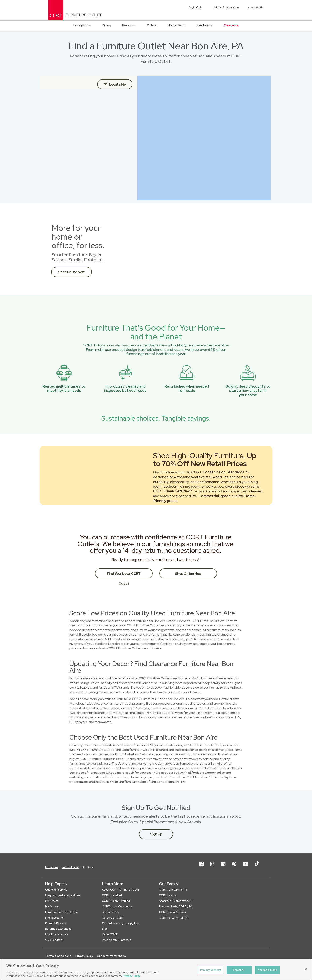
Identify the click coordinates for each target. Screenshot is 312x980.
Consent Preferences (111, 956)
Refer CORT (110, 934)
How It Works (256, 7)
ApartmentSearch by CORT (176, 901)
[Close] (306, 969)
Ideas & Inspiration (227, 7)
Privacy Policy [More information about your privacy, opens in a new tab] (132, 976)
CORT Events (167, 895)
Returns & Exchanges (58, 929)
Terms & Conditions (58, 956)
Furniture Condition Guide (61, 912)
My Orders (52, 901)
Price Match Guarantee (117, 940)
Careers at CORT (113, 918)
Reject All (239, 970)
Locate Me (117, 84)
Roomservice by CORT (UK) (176, 906)
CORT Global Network (173, 912)
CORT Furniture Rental (173, 890)
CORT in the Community (117, 906)
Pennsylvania (70, 867)
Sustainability (110, 912)
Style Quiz (196, 7)
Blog (105, 929)
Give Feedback (54, 940)
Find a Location (55, 918)
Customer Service (56, 890)
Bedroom (129, 25)
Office (152, 25)
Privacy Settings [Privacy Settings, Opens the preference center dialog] (211, 970)
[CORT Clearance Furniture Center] (75, 10)
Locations (52, 867)
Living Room (82, 25)
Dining (107, 25)
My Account (53, 906)
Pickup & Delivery (56, 923)
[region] (156, 970)
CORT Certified (112, 895)
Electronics (205, 25)
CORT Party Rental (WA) (174, 918)
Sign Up (156, 834)
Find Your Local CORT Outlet (124, 575)
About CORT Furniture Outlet (121, 890)
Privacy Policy (84, 956)
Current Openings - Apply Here (121, 923)
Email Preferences (57, 934)
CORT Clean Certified (116, 901)
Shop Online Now (71, 272)
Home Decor (177, 25)
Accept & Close (267, 970)
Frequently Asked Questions (63, 895)
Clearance (231, 25)
